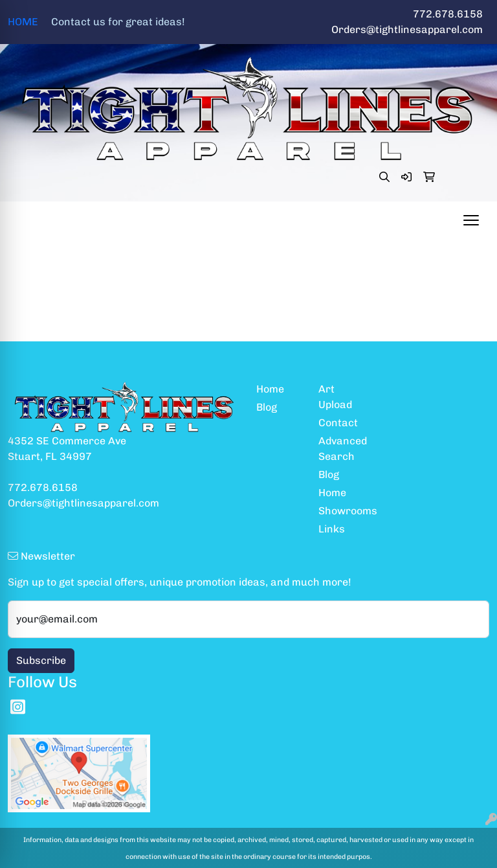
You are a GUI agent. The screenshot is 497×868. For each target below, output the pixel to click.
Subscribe (41, 660)
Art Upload (335, 397)
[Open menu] (471, 220)
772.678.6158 (448, 14)
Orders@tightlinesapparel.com (407, 29)
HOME (96, 22)
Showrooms (342, 511)
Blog (267, 407)
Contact (338, 423)
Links (332, 529)
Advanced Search (342, 449)
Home (270, 389)
